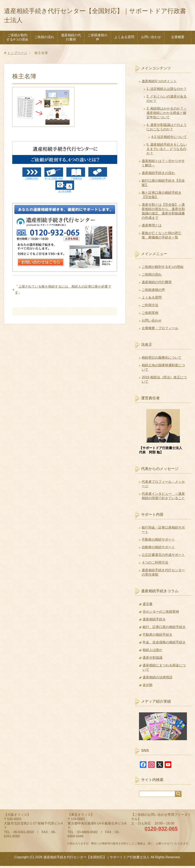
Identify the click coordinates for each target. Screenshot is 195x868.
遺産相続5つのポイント (159, 83)
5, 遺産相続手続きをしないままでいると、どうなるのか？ (167, 151)
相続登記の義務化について (162, 360)
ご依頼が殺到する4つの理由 (17, 39)
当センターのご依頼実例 (161, 614)
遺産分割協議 (152, 660)
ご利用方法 (150, 307)
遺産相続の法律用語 (157, 679)
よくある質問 (124, 39)
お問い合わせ (151, 39)
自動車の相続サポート (158, 549)
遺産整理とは (152, 227)
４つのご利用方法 (155, 565)
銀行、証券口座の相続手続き (164, 629)
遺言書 (147, 606)
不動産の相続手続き (157, 637)
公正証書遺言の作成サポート (163, 557)
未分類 (147, 687)
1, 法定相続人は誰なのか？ (167, 91)
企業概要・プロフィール (160, 330)
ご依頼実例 (150, 315)
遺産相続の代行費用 (71, 39)
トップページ (17, 55)
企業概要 (178, 39)
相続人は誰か (152, 652)
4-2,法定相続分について (169, 139)
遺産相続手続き (154, 621)
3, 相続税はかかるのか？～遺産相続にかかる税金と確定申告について (167, 115)
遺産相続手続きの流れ (158, 175)
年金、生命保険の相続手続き (164, 644)
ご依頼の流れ (44, 39)
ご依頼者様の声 (97, 39)
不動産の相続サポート (158, 542)
